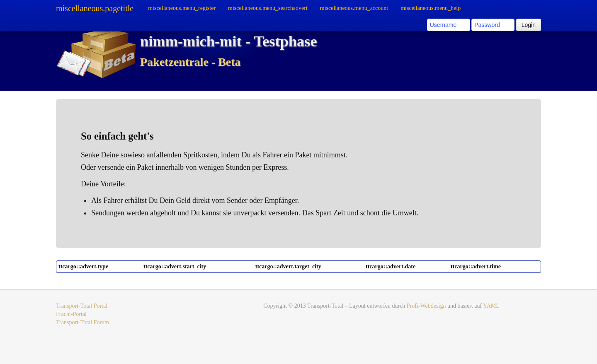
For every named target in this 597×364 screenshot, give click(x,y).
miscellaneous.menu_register (182, 8)
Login (529, 25)
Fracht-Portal (71, 314)
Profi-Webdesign (426, 306)
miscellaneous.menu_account (354, 8)
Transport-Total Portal (82, 306)
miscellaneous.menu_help (431, 8)
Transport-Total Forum (83, 322)
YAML (491, 306)
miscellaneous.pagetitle (95, 8)
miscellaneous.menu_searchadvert (268, 8)
